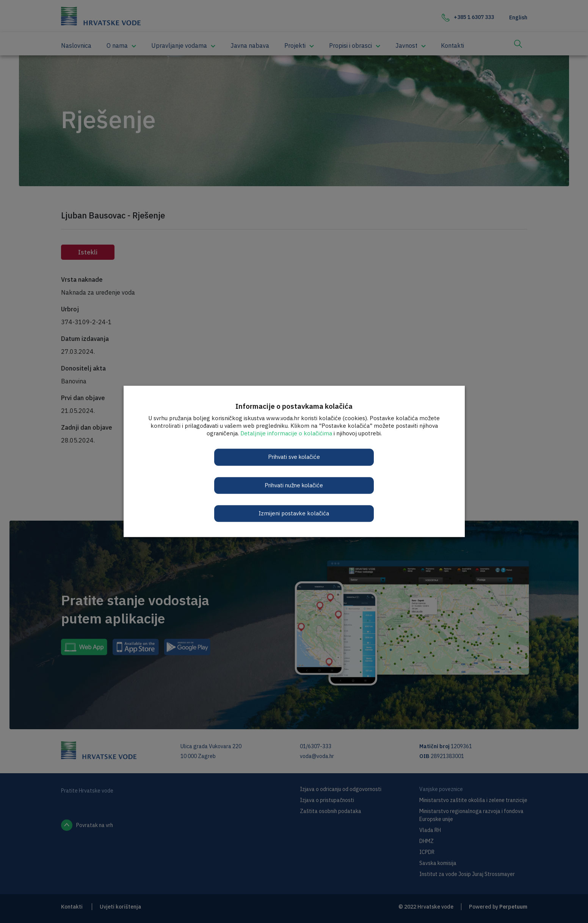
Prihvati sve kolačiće (294, 457)
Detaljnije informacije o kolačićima (286, 433)
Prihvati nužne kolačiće (294, 485)
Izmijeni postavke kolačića (294, 513)
